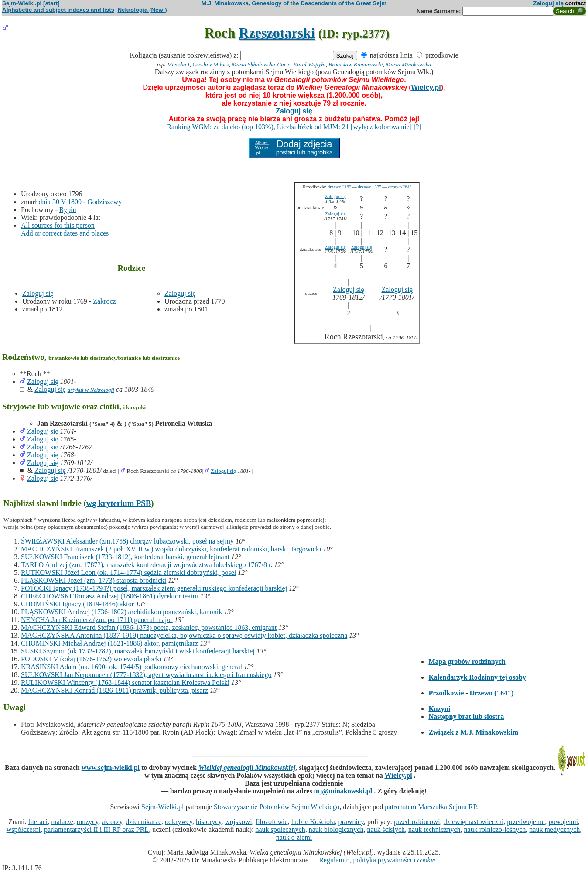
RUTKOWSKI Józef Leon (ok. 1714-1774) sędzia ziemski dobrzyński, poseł (128, 573)
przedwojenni (526, 822)
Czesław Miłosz (210, 64)
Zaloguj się (548, 3)
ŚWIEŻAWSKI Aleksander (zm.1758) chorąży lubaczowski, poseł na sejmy (127, 541)
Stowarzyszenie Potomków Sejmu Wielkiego (277, 807)
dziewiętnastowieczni (474, 822)
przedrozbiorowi (417, 822)
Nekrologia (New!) (142, 10)
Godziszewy (104, 202)
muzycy (88, 822)
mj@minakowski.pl (343, 791)
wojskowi (239, 822)
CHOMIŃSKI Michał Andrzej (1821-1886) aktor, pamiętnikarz (109, 643)
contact (576, 3)
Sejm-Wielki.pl (163, 807)
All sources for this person (58, 225)
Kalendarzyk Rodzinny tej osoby (477, 677)
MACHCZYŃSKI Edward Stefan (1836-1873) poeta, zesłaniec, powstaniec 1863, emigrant (149, 627)
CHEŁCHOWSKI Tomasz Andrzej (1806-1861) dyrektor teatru (110, 596)
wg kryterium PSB (119, 503)
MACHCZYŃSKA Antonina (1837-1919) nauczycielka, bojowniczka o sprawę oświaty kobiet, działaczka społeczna (184, 635)
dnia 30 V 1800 (60, 202)
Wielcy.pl (426, 87)
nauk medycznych (554, 829)
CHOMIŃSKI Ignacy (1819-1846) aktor (77, 604)
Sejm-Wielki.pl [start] (31, 3)
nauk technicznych (434, 829)
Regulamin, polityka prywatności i (377, 860)
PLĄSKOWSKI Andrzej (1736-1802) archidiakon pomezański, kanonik (121, 612)
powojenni (563, 822)
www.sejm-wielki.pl (111, 768)
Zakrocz (104, 301)
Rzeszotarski (277, 33)
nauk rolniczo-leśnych (495, 829)
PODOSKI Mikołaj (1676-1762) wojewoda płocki (91, 659)
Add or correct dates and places (65, 233)
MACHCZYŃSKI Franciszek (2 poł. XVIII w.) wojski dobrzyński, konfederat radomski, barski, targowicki (171, 549)
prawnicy (351, 822)
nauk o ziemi (294, 837)
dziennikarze (144, 822)
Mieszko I (178, 64)
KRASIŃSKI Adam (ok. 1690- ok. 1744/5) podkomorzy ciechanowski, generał (132, 667)
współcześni (24, 829)
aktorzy (112, 822)
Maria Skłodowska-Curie (261, 64)
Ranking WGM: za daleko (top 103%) (220, 127)
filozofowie (272, 822)
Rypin (68, 210)
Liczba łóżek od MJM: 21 (313, 127)
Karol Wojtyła (309, 64)
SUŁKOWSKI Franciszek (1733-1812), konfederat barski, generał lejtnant (125, 557)
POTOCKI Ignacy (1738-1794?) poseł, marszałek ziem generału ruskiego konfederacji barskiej (154, 588)
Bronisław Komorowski (356, 64)
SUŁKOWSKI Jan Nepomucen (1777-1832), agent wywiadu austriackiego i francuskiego (146, 675)
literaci (38, 822)
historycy (209, 822)
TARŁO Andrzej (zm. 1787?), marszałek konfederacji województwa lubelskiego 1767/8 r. (147, 565)
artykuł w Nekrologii (91, 390)
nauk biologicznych (336, 829)
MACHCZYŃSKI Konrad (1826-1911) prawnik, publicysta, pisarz (115, 690)
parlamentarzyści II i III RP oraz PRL (96, 829)
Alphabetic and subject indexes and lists (58, 10)
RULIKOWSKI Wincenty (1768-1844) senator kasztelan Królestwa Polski (125, 682)
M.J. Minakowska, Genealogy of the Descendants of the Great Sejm (294, 3)
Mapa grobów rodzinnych (467, 662)
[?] (417, 127)
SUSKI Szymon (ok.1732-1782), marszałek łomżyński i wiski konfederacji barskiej (138, 651)
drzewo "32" (369, 187)
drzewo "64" (400, 187)
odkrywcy (179, 822)
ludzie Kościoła (313, 822)
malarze (62, 822)
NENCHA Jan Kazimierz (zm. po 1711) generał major (97, 620)
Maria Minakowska (408, 64)
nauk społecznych (280, 829)
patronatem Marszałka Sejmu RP (430, 807)
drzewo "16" (339, 187)
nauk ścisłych (386, 829)
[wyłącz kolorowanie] (381, 127)
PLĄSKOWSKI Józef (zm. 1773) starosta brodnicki (94, 580)
